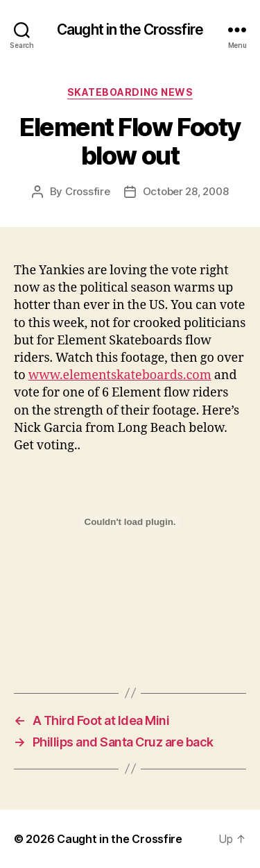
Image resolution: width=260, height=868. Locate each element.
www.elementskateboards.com (120, 375)
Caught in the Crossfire (130, 30)
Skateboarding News (130, 92)
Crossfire (88, 191)
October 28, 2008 (186, 191)
